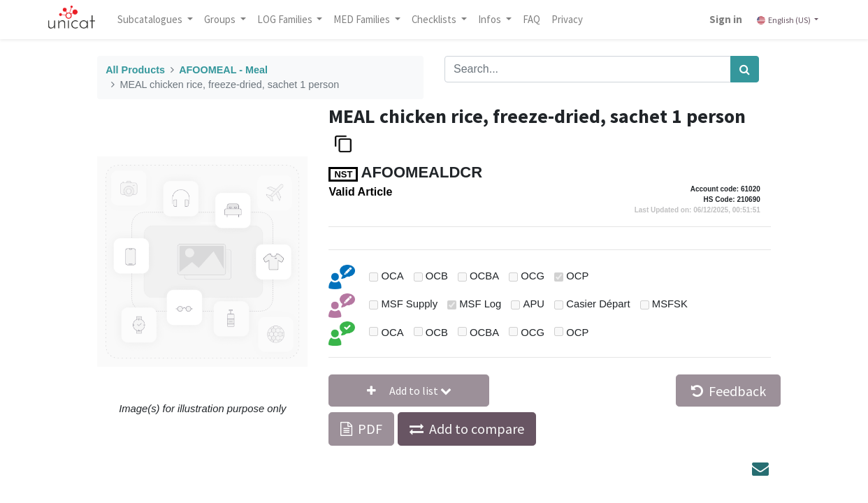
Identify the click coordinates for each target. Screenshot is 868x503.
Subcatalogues (151, 19)
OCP (577, 276)
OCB (437, 276)
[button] (409, 391)
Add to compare (477, 429)
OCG (533, 276)
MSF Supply (409, 304)
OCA (392, 276)
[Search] (745, 69)
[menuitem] (531, 20)
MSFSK (670, 304)
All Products (135, 70)
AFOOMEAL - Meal (223, 70)
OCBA (484, 276)
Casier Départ (598, 304)
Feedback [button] (729, 391)
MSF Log (480, 304)
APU (534, 304)
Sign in (726, 19)
